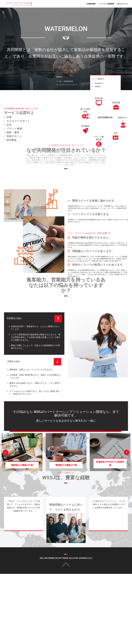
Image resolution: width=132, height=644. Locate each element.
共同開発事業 (91, 4)
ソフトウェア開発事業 (106, 4)
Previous (5, 452)
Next (127, 452)
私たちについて (123, 4)
